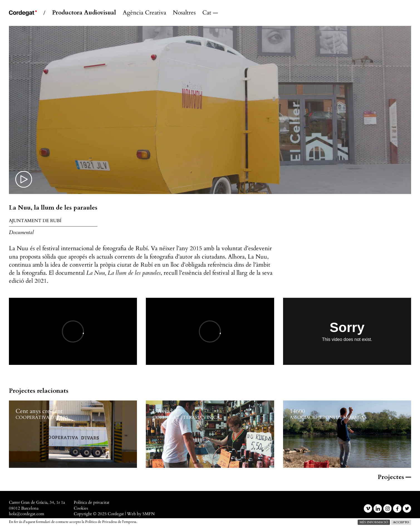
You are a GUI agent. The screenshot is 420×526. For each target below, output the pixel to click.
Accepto (401, 522)
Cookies (81, 508)
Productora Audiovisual (84, 13)
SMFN (149, 514)
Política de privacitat (92, 502)
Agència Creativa (144, 13)
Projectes (394, 477)
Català (207, 13)
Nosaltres (184, 13)
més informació (374, 522)
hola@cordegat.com (27, 514)
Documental (21, 232)
